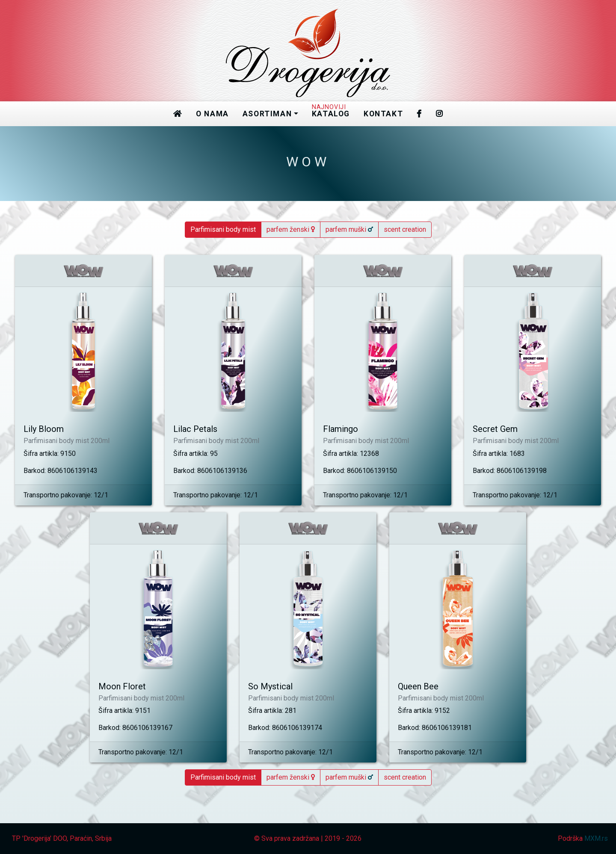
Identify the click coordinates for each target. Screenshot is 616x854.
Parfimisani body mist (223, 229)
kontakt (383, 114)
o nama (212, 114)
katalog (331, 111)
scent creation (405, 229)
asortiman (267, 114)
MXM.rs (596, 838)
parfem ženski (291, 229)
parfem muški (349, 229)
